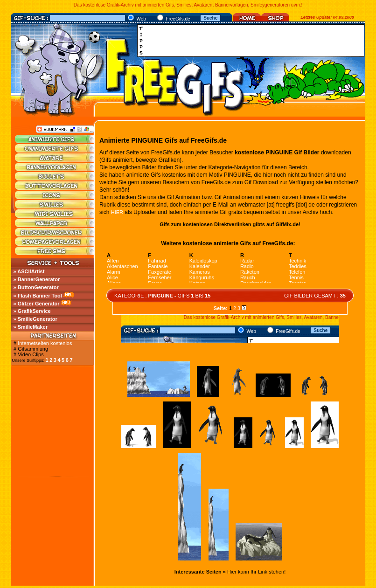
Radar (247, 261)
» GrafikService (32, 311)
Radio (247, 266)
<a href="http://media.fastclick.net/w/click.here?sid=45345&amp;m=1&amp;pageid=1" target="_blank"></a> (253, 41)
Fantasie (158, 266)
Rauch (248, 277)
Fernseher (160, 277)
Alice (112, 277)
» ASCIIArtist (29, 271)
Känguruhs (202, 277)
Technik (297, 261)
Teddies (298, 266)
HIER (117, 212)
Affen (113, 261)
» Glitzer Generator (37, 304)
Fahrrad (157, 261)
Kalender (200, 266)
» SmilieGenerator (35, 319)
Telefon (297, 272)
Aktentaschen (122, 266)
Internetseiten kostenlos (45, 343)
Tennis (296, 277)
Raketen (250, 272)
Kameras (200, 272)
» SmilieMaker (31, 327)
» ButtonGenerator (36, 287)
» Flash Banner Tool (38, 296)
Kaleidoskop (203, 261)
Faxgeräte (160, 272)
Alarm (114, 272)
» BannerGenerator (37, 279)
